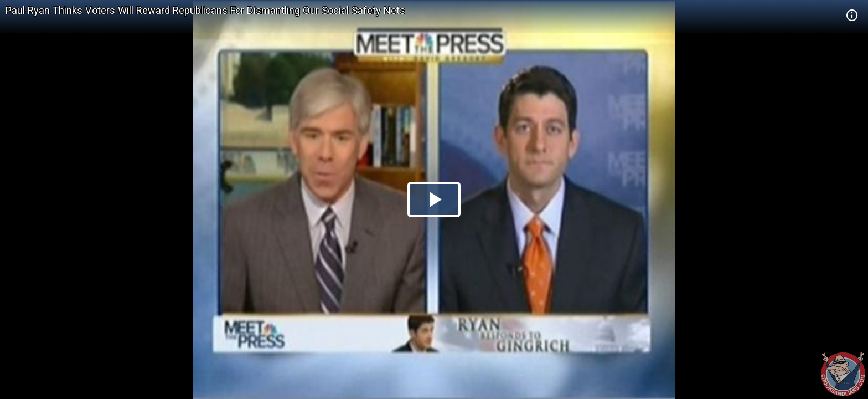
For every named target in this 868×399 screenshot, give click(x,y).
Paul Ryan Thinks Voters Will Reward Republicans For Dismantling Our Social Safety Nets (205, 10)
